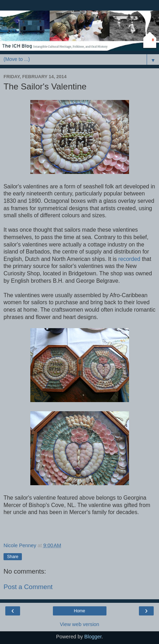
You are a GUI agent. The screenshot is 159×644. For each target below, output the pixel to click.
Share (13, 557)
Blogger (93, 637)
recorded (129, 259)
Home (79, 611)
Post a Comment (28, 587)
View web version (80, 624)
